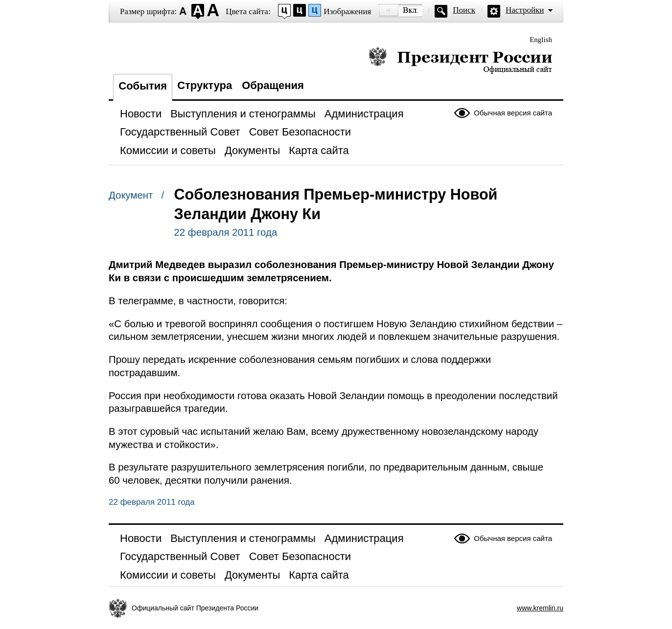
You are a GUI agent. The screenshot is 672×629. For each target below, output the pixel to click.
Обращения (273, 85)
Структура (205, 85)
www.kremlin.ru (540, 608)
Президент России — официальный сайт (460, 60)
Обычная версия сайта (513, 113)
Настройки (525, 10)
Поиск (464, 10)
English (541, 40)
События (143, 86)
